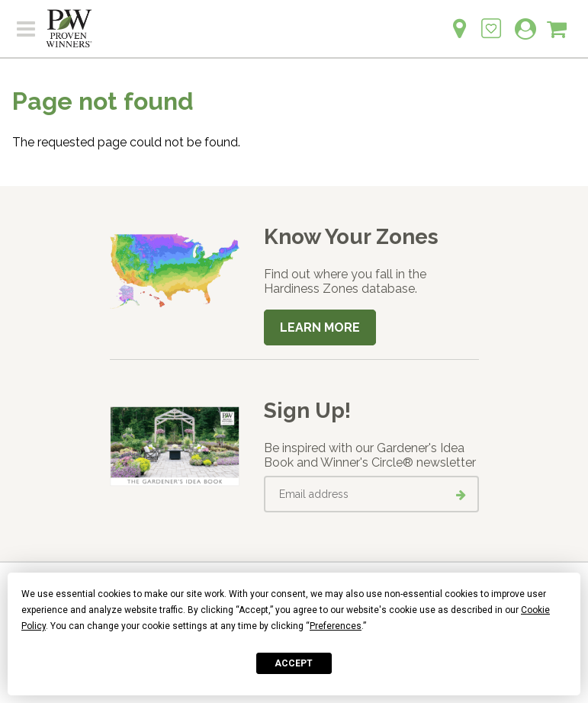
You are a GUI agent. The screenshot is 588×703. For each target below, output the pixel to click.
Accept (294, 663)
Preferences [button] (336, 626)
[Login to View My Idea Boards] (491, 20)
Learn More (320, 327)
